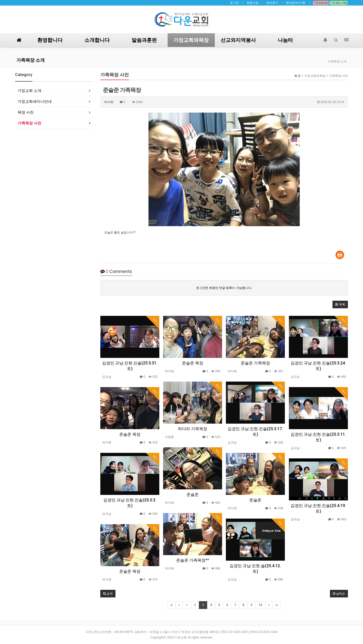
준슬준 (193, 495)
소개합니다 (97, 40)
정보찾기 (272, 3)
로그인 (234, 3)
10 (260, 605)
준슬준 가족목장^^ (193, 560)
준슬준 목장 (193, 363)
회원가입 (253, 3)
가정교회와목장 (191, 40)
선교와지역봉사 (238, 40)
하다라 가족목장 (193, 429)
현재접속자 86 (296, 3)
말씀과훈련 (144, 40)
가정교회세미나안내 (35, 101)
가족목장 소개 (31, 60)
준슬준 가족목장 (255, 363)
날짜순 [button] (339, 594)
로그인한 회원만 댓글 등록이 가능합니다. (224, 288)
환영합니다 (50, 40)
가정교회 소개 (29, 91)
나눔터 (285, 40)
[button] (340, 304)
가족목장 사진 (29, 123)
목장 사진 (26, 112)
